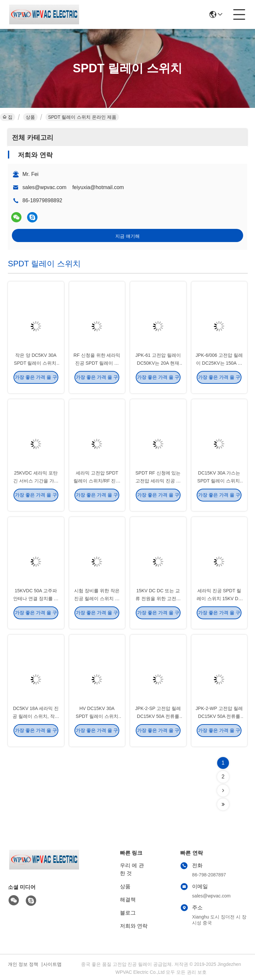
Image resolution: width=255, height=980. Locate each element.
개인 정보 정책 (23, 964)
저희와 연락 (134, 926)
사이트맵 (52, 964)
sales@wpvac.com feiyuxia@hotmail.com (73, 187)
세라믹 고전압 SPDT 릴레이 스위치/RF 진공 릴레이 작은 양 (97, 486)
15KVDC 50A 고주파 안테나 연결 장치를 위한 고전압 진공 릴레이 (36, 604)
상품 (30, 117)
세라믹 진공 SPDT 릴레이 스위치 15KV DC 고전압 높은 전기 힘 (219, 604)
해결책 (128, 900)
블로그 (128, 913)
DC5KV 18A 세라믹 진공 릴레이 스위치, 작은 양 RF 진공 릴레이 (36, 722)
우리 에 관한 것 (132, 869)
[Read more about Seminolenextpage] (223, 791)
